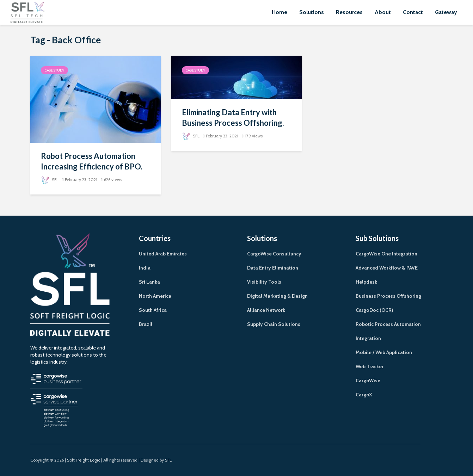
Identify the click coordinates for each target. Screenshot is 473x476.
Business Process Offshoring (388, 296)
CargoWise (368, 381)
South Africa (153, 310)
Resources (349, 12)
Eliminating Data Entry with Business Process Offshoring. (233, 118)
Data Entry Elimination (273, 268)
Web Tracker (370, 366)
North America (155, 296)
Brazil (146, 324)
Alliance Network (266, 310)
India (145, 268)
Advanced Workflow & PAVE (387, 268)
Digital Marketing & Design (277, 296)
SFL (50, 180)
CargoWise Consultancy (274, 254)
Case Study (54, 70)
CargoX (364, 395)
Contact (413, 12)
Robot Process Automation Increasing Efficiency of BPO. (92, 161)
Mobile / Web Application (384, 352)
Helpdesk (366, 282)
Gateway (446, 12)
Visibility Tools (264, 282)
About (383, 12)
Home (279, 12)
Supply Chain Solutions (274, 324)
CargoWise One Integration (386, 254)
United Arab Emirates (163, 254)
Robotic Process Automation (388, 324)
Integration (368, 338)
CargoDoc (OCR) (374, 310)
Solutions (312, 12)
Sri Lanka (149, 282)
